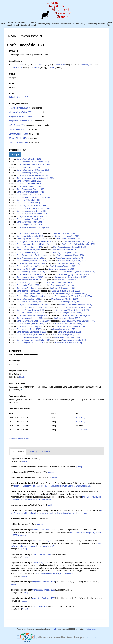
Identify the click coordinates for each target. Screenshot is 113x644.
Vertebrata (60, 65)
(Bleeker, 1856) (30, 173)
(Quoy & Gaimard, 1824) (33, 197)
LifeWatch (91, 24)
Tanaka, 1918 (28, 288)
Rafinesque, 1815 (20, 108)
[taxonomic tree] (15, 438)
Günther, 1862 (29, 159)
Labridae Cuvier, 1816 (19, 97)
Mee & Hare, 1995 (32, 211)
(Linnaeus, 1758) (28, 203)
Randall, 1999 (29, 181)
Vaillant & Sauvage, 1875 (33, 170)
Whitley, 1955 (19, 143)
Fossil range (15, 361)
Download (102, 24)
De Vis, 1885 (29, 250)
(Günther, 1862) (70, 294)
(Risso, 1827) (29, 329)
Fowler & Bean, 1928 (32, 304)
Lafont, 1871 (17, 129)
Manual (76, 24)
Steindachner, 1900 (34, 242)
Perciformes (17, 68)
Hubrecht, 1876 (29, 247)
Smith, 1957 (28, 233)
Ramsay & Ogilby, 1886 (31, 313)
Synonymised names (19, 104)
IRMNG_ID (14, 51)
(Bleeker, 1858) (30, 324)
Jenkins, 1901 (29, 291)
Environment (15, 351)
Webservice (66, 24)
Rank (12, 84)
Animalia (20, 65)
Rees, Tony (80, 418)
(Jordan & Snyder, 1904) (33, 208)
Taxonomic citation (18, 396)
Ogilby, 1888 (29, 335)
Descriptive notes (17, 383)
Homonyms (44, 24)
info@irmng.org (90, 629)
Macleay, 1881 (28, 299)
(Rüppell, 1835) (30, 225)
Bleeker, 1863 (30, 280)
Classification (15, 61)
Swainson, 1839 (21, 117)
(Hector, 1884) (30, 222)
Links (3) (46, 451)
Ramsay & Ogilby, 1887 (33, 340)
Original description (18, 371)
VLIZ (54, 629)
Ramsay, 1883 (30, 326)
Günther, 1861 (30, 274)
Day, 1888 (26, 283)
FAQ (83, 24)
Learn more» (91, 637)
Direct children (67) (18, 150)
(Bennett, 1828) (31, 192)
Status (12, 74)
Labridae (36, 68)
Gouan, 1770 (17, 125)
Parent (12, 94)
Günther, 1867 (28, 266)
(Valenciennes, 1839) (33, 162)
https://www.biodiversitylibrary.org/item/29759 (54, 574)
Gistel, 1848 (18, 138)
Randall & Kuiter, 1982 (33, 164)
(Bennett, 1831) (29, 184)
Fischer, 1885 (28, 285)
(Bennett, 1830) (29, 195)
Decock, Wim (81, 430)
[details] (22, 377)
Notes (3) (33, 451)
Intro (3, 24)
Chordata (41, 65)
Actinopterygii (85, 65)
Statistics (55, 24)
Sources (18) (18, 451)
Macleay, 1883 (29, 253)
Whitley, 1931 (21, 112)
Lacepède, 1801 (29, 167)
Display (15, 155)
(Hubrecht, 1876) (70, 247)
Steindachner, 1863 (31, 332)
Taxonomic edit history (20, 409)
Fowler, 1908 (30, 189)
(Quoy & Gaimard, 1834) (35, 178)
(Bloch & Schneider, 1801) (32, 214)
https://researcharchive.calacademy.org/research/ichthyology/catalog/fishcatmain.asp (49, 486)
